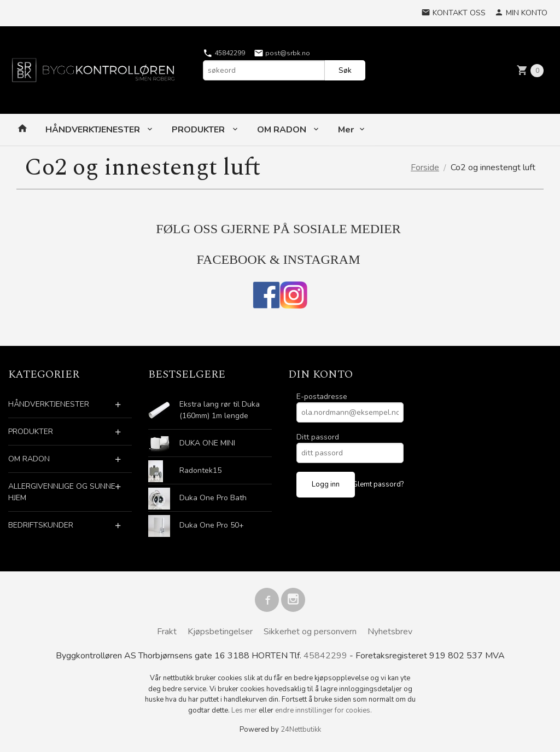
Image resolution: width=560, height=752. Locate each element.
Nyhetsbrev (390, 632)
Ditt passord (318, 437)
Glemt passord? (378, 484)
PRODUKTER (199, 130)
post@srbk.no (282, 53)
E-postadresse (322, 397)
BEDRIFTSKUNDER (41, 525)
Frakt (167, 632)
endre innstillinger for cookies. (323, 710)
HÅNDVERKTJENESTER (94, 130)
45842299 (224, 53)
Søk (345, 70)
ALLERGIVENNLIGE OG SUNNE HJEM (62, 492)
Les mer (245, 710)
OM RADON (283, 130)
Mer (346, 130)
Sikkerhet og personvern (310, 632)
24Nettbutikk (301, 730)
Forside (425, 167)
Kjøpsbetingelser (220, 632)
